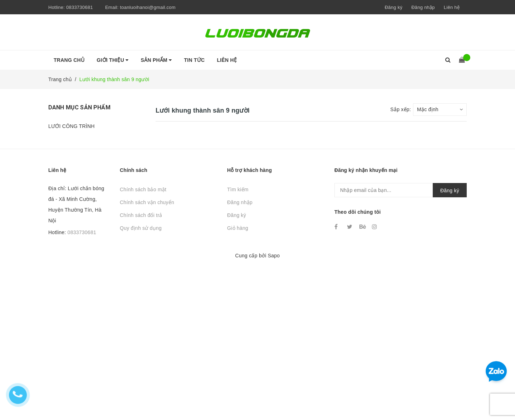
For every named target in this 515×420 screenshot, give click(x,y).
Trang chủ (69, 60)
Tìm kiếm (238, 189)
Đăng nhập (240, 202)
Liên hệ (452, 7)
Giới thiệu (112, 60)
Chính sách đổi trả (141, 215)
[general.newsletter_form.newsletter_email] (401, 190)
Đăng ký (237, 215)
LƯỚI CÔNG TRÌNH (72, 126)
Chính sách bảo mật (143, 189)
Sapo (274, 256)
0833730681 (80, 7)
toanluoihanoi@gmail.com (148, 7)
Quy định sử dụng (141, 228)
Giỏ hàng (238, 228)
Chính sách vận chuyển (147, 202)
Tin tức (195, 60)
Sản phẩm (156, 60)
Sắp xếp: (401, 109)
